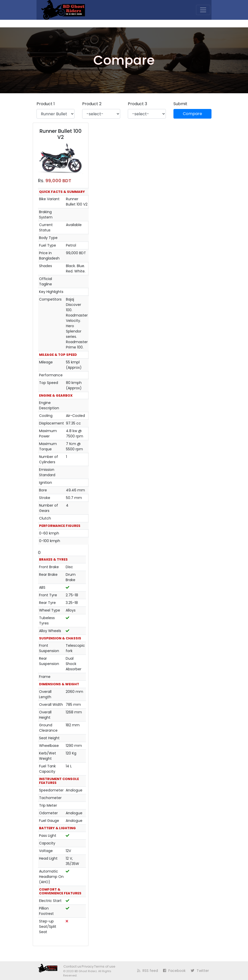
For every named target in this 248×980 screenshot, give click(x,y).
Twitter (200, 971)
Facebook (174, 971)
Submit (180, 104)
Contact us (72, 966)
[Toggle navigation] (203, 10)
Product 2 (92, 104)
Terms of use (105, 966)
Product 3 (137, 104)
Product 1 (46, 104)
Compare (192, 114)
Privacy (88, 966)
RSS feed (148, 971)
